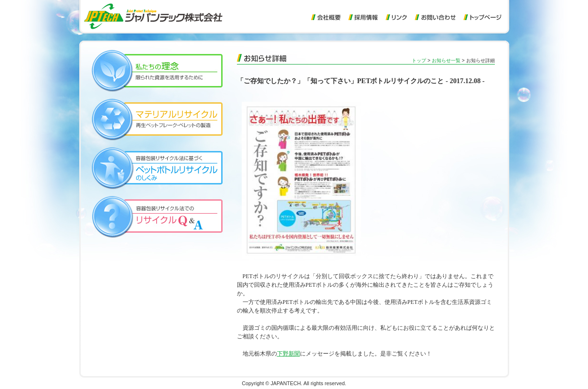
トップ (419, 60)
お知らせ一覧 (446, 60)
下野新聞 (289, 354)
